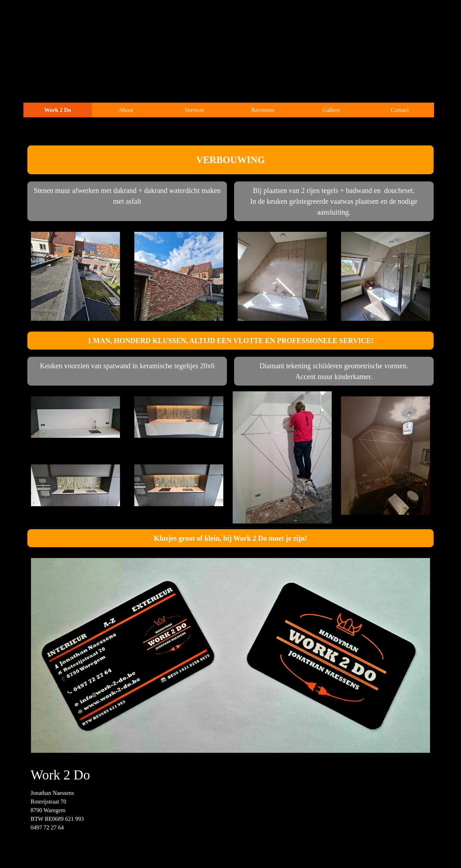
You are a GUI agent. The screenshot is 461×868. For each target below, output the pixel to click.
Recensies (263, 110)
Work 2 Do (58, 110)
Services (194, 110)
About (126, 110)
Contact (400, 110)
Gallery (331, 110)
